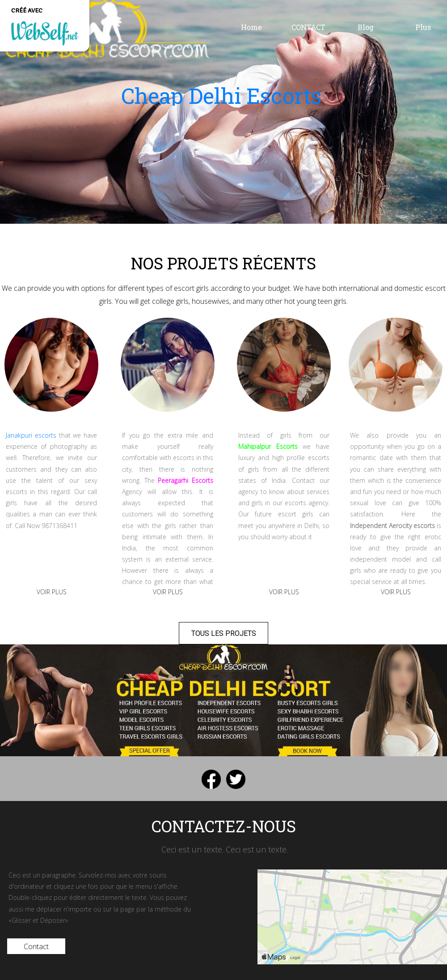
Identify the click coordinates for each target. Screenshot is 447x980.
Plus (423, 27)
